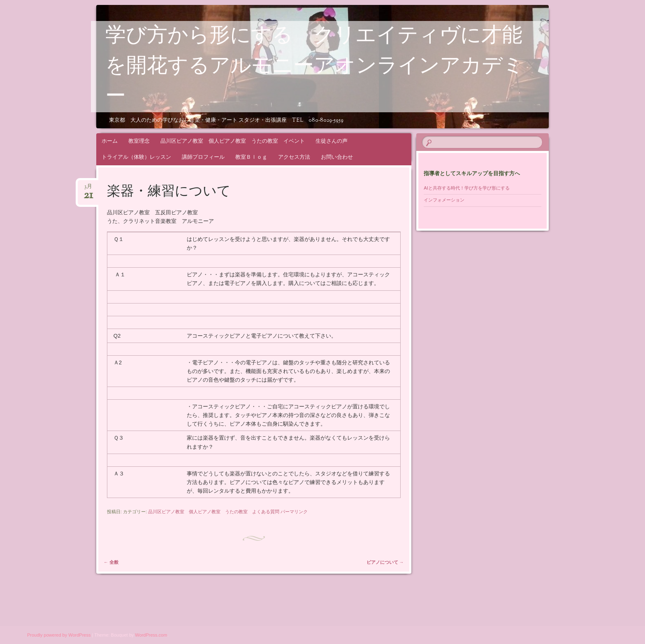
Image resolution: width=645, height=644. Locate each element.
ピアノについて (385, 562)
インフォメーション (444, 200)
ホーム (110, 141)
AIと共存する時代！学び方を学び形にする (469, 188)
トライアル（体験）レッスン (136, 157)
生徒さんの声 (332, 141)
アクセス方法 (294, 157)
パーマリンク (294, 512)
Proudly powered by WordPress (59, 635)
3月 (88, 189)
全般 (111, 562)
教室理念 (139, 141)
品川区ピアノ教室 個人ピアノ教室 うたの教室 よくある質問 (214, 512)
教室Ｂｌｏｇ (251, 157)
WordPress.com (151, 635)
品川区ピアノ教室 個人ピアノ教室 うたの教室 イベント (233, 141)
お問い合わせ (337, 157)
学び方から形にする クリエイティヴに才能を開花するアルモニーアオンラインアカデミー (314, 67)
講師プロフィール (203, 157)
